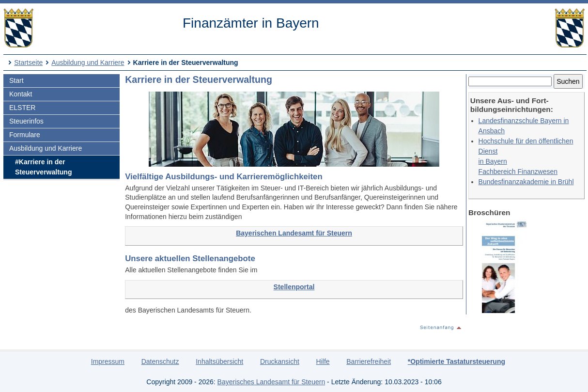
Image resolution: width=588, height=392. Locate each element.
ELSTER (22, 108)
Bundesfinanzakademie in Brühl (526, 182)
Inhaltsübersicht (219, 361)
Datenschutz (160, 361)
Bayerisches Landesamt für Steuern (271, 382)
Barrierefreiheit (369, 361)
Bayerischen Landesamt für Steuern (294, 233)
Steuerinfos (26, 121)
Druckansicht (280, 361)
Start (16, 80)
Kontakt (21, 94)
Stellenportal (294, 287)
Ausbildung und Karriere (88, 63)
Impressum (108, 361)
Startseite (28, 63)
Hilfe (323, 361)
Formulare (25, 135)
